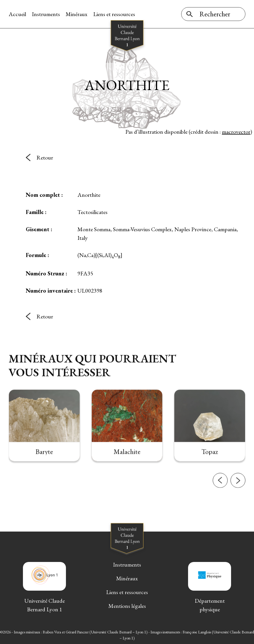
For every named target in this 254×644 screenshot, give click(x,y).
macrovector (236, 132)
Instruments (46, 14)
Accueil (17, 14)
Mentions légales (127, 606)
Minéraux (77, 14)
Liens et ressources (114, 14)
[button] (220, 495)
